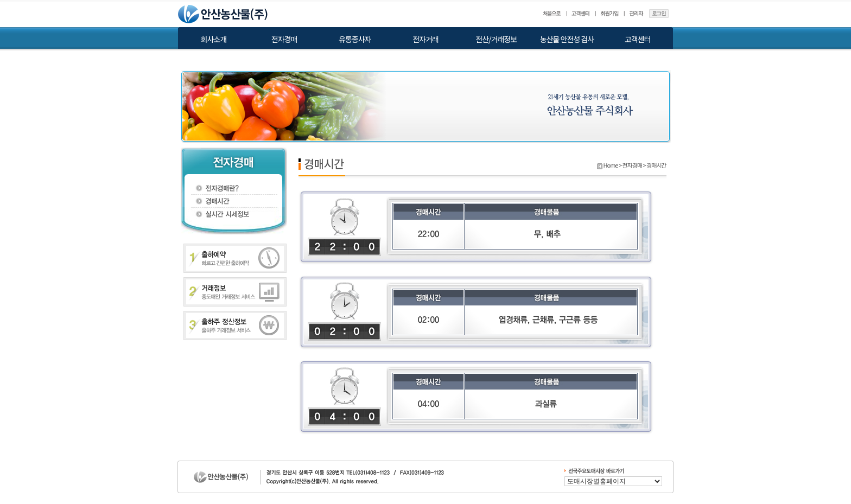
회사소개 (214, 39)
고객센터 (638, 39)
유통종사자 (355, 39)
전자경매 (284, 39)
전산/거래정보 (496, 39)
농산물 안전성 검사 (567, 39)
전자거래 (426, 39)
